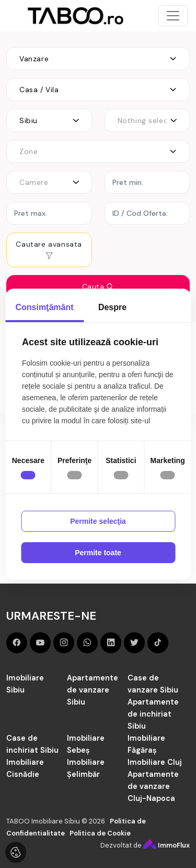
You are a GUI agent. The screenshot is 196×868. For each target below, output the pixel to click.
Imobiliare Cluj (155, 762)
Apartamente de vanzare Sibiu (93, 690)
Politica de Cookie (100, 833)
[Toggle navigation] (173, 16)
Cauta (98, 287)
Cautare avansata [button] (49, 250)
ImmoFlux (166, 845)
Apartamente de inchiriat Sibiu (153, 714)
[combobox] (98, 59)
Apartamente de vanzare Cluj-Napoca (153, 786)
